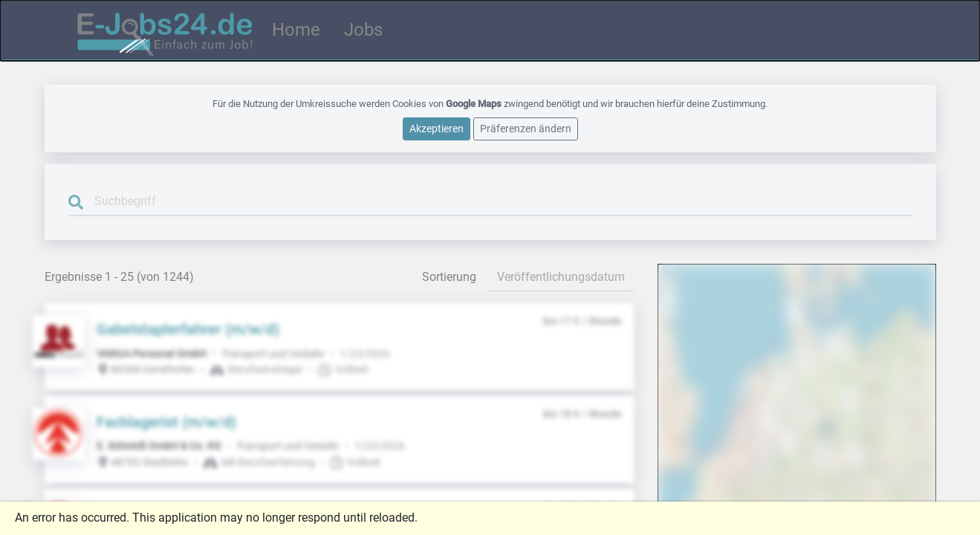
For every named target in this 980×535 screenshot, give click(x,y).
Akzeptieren (437, 126)
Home (296, 29)
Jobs (363, 29)
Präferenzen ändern (526, 126)
